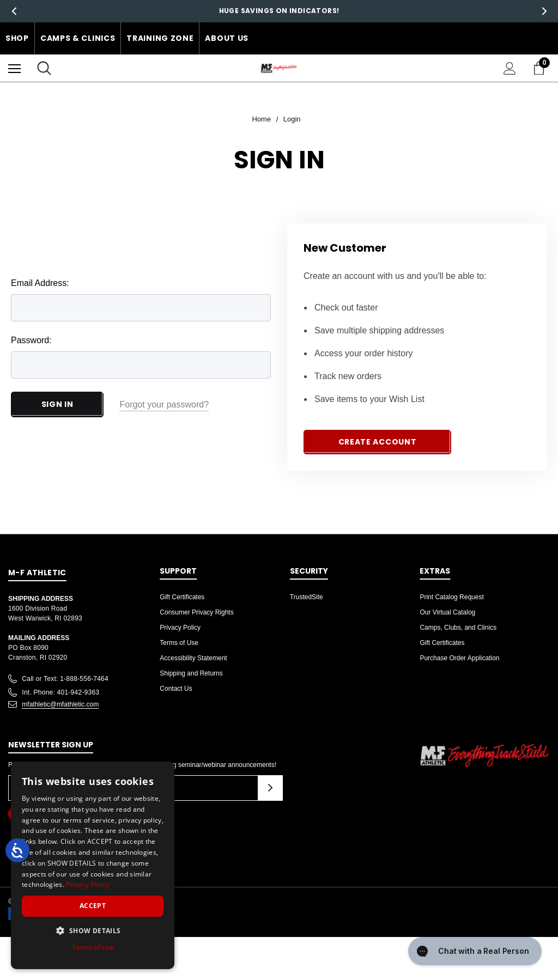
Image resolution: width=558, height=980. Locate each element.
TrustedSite (307, 597)
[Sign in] (510, 68)
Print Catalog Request (451, 597)
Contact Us (176, 689)
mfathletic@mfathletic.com (60, 704)
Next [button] (544, 11)
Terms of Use (179, 643)
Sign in (57, 404)
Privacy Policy (180, 628)
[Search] (44, 68)
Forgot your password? (164, 404)
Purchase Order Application (459, 658)
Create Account (378, 442)
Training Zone (160, 38)
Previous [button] (14, 11)
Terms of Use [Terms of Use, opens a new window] (93, 947)
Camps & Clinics (78, 38)
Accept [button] (93, 906)
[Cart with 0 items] (541, 68)
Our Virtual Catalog (447, 612)
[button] (93, 930)
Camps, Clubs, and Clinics (458, 628)
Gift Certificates (182, 597)
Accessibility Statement (193, 658)
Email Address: (40, 283)
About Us (227, 38)
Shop (17, 38)
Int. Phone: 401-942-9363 (60, 692)
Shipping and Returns (191, 673)
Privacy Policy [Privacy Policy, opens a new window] (87, 884)
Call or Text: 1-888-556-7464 (65, 679)
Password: (31, 340)
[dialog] (93, 865)
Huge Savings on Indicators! (279, 11)
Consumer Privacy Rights (196, 612)
